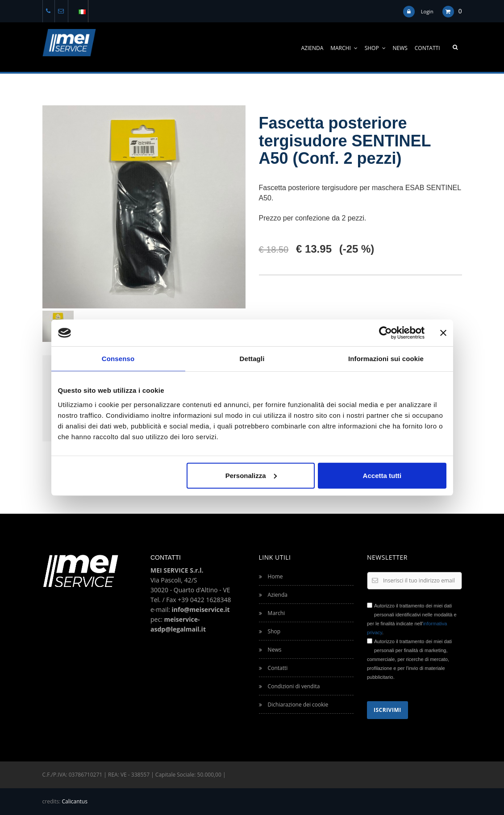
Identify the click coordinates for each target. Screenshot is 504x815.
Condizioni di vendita (289, 686)
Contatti (427, 48)
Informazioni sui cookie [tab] (386, 359)
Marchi (344, 48)
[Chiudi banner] (443, 333)
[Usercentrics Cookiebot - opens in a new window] (385, 333)
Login (427, 11)
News (400, 48)
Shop (375, 48)
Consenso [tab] (118, 359)
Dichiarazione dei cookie (294, 705)
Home (271, 576)
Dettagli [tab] (252, 359)
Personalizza (251, 475)
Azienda (312, 48)
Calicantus (75, 801)
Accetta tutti (382, 475)
